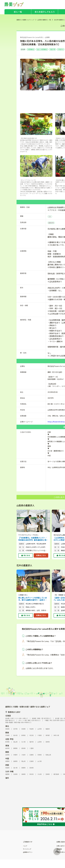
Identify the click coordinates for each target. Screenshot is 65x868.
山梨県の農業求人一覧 (44, 20)
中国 (7, 758)
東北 (7, 726)
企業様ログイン (28, 852)
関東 (7, 733)
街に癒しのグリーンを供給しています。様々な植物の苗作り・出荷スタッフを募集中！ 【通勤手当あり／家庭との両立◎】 (33, 599)
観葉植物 (51, 223)
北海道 (8, 716)
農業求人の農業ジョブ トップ (25, 20)
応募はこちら (41, 555)
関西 (7, 752)
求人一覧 (18, 12)
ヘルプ (25, 846)
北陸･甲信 (9, 739)
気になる (27, 555)
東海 (7, 745)
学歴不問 (52, 49)
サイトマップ (27, 849)
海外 (7, 778)
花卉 (50, 216)
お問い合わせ (61, 846)
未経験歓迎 (31, 49)
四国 (7, 765)
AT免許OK (61, 49)
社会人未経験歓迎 (42, 49)
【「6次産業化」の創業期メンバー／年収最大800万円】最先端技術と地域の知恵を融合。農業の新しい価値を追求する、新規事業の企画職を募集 (33, 539)
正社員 (23, 49)
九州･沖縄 (9, 771)
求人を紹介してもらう (45, 12)
